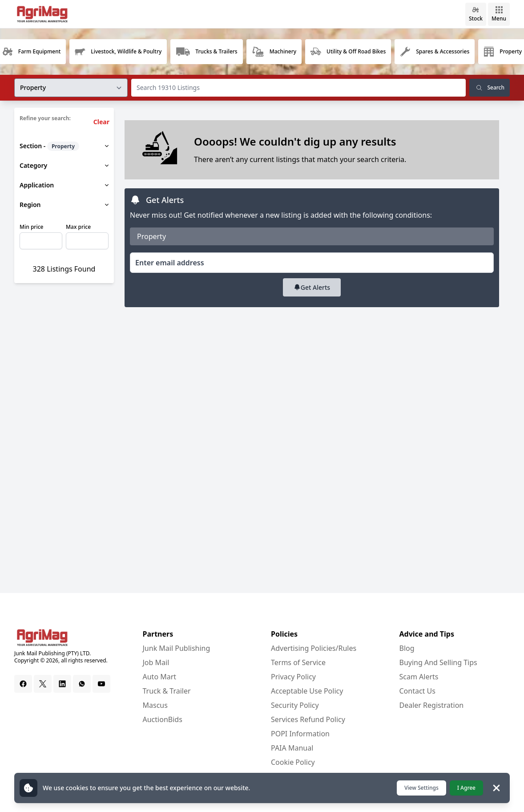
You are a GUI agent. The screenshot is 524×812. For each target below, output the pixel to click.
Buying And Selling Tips (438, 662)
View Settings (421, 788)
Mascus (155, 705)
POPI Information (300, 734)
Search (490, 88)
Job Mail (156, 662)
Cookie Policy (293, 762)
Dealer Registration (432, 705)
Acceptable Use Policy (307, 691)
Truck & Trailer (167, 691)
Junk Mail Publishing (177, 648)
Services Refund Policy (308, 719)
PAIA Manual (292, 748)
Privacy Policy (293, 677)
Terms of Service (298, 662)
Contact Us (417, 691)
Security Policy (295, 705)
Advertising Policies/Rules (314, 648)
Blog (407, 648)
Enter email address (170, 263)
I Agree (466, 788)
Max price (78, 227)
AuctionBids (163, 719)
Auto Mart (160, 677)
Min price (31, 227)
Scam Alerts (419, 677)
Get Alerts (312, 287)
